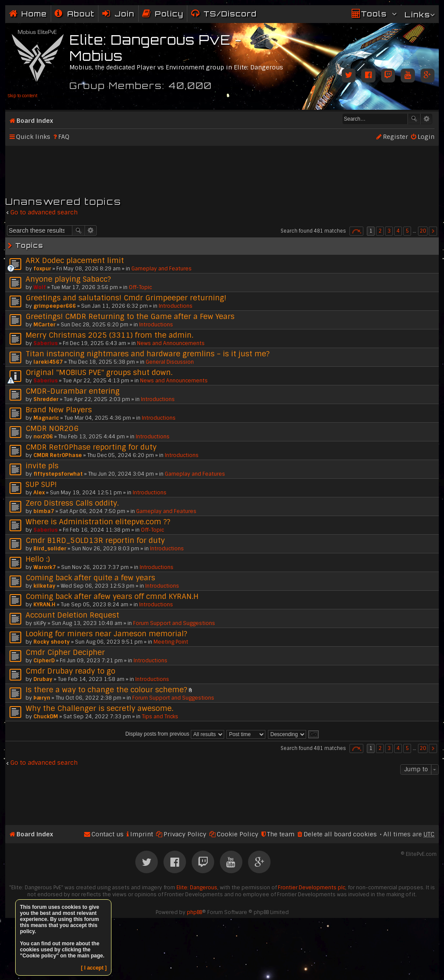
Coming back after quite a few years (90, 578)
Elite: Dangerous (197, 888)
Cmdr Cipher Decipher (65, 652)
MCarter (44, 325)
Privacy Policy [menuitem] (185, 834)
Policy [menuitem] (169, 14)
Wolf (40, 287)
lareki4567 (48, 362)
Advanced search (426, 119)
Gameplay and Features (162, 269)
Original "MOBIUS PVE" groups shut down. (99, 372)
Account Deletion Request (72, 615)
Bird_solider (50, 549)
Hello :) (38, 559)
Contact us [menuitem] (108, 834)
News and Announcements (171, 343)
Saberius (46, 343)
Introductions (176, 306)
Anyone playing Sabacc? (68, 279)
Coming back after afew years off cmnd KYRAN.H (112, 596)
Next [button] (433, 231)
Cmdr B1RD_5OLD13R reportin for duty (95, 540)
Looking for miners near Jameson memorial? (106, 634)
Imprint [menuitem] (142, 834)
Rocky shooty (52, 642)
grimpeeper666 (55, 306)
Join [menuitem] (124, 14)
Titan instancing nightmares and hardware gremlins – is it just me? (148, 354)
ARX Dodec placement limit (75, 260)
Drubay (43, 679)
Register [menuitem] (395, 137)
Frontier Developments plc (312, 888)
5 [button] (407, 231)
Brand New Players (59, 410)
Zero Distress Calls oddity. (72, 503)
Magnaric (46, 418)
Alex (39, 493)
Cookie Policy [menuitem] (238, 834)
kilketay (44, 586)
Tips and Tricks (160, 717)
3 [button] (389, 231)
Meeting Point (171, 642)
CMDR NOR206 (52, 428)
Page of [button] (356, 231)
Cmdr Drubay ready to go (70, 671)
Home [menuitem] (34, 14)
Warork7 (45, 567)
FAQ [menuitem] (64, 137)
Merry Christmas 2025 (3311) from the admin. (109, 335)
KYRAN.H (44, 605)
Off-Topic (140, 287)
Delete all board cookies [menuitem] (340, 834)
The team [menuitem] (281, 834)
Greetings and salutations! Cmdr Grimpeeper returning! (126, 298)
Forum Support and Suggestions (174, 623)
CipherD (44, 661)
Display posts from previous (175, 734)
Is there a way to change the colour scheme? (106, 690)
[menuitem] (75, 14)
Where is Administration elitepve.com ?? (98, 522)
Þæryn (42, 698)
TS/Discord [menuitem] (230, 14)
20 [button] (423, 231)
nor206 (43, 437)
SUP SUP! (41, 484)
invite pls (42, 466)
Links (417, 15)
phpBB (194, 912)
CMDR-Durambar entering (73, 391)
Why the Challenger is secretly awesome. (100, 708)
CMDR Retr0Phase (58, 455)
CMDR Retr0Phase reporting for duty (91, 447)
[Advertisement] (222, 167)
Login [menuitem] (426, 137)
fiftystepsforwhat (58, 474)
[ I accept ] (94, 968)
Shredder (46, 399)
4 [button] (398, 231)
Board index (35, 121)
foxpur (42, 269)
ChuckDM (46, 717)
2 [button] (380, 231)
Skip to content (22, 96)
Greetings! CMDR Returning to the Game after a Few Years (130, 316)
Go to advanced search (44, 212)
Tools (374, 14)
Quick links (33, 137)
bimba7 (44, 511)
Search (414, 119)
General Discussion (170, 362)
